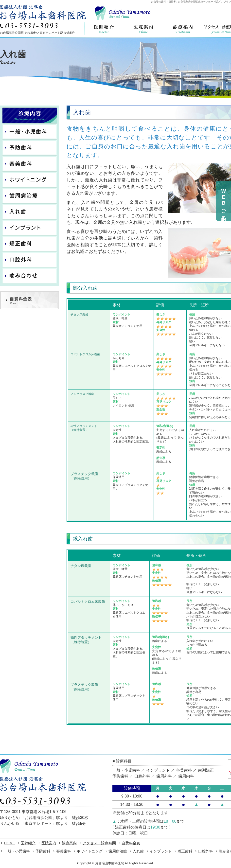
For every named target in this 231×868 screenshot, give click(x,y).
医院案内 (49, 843)
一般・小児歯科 (17, 851)
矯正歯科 (185, 851)
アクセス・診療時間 (99, 843)
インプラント (161, 851)
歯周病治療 (118, 851)
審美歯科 (64, 851)
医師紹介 (28, 843)
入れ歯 (138, 851)
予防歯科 (43, 851)
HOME (9, 843)
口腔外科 (206, 851)
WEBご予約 (224, 201)
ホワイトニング (90, 851)
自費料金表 (131, 843)
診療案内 (69, 843)
